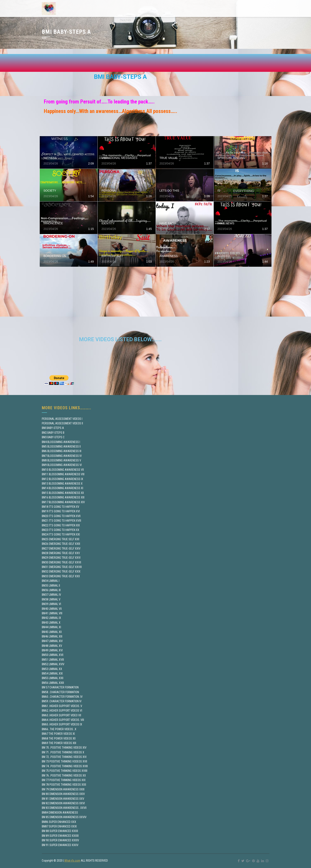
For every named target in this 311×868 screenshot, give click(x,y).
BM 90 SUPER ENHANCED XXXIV (60, 840)
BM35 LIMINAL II (51, 586)
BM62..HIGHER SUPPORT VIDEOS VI (62, 711)
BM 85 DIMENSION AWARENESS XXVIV (64, 817)
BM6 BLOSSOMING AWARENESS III (62, 451)
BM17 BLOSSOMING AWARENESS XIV (63, 502)
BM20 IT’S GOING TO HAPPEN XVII (61, 516)
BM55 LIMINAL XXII (53, 678)
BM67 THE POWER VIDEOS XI (58, 734)
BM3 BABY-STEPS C (53, 437)
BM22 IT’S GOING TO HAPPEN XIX (61, 525)
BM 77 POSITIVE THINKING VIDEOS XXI (64, 780)
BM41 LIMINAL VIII (52, 613)
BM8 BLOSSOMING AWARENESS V (61, 460)
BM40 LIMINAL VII (52, 609)
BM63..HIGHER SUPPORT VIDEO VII (61, 715)
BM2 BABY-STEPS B (53, 433)
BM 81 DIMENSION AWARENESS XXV (63, 799)
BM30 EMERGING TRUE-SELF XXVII (61, 562)
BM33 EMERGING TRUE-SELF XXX (61, 576)
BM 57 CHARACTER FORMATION (60, 687)
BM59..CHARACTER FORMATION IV (62, 701)
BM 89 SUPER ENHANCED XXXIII (60, 836)
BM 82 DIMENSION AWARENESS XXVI (63, 803)
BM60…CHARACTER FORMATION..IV (62, 697)
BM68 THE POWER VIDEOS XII (59, 738)
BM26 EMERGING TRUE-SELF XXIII (61, 544)
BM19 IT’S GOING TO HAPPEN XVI (61, 511)
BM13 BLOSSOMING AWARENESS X (62, 484)
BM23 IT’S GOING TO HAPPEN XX (61, 530)
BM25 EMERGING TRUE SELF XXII (61, 539)
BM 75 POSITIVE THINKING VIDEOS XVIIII (65, 771)
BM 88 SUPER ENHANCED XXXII (60, 831)
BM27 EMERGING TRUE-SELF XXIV (61, 549)
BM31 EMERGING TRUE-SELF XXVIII (62, 567)
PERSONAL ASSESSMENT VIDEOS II (62, 423)
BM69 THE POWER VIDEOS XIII (59, 743)
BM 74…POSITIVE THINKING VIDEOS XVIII (65, 766)
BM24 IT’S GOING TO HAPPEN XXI (61, 534)
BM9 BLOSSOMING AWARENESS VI (62, 465)
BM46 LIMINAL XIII (52, 636)
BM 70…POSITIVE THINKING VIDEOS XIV (64, 748)
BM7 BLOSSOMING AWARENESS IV (62, 456)
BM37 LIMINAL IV (51, 595)
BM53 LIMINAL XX (52, 669)
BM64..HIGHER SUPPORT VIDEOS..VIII (63, 720)
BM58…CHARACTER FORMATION (60, 692)
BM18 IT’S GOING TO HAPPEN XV (61, 507)
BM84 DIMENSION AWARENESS (60, 813)
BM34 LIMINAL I (51, 581)
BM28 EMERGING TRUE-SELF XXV (61, 553)
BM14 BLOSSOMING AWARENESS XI (62, 488)
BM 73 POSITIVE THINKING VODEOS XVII (64, 761)
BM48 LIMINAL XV (52, 646)
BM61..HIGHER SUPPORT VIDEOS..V (62, 706)
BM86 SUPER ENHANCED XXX (59, 822)
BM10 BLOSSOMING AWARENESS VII (63, 470)
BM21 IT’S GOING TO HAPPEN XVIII (61, 521)
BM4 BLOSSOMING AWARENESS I (61, 442)
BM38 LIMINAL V (51, 599)
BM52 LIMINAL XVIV (53, 664)
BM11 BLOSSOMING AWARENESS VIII (63, 474)
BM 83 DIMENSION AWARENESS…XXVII (64, 808)
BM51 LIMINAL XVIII (53, 660)
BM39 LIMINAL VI (51, 604)
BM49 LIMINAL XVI (52, 650)
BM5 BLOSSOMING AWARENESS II (61, 447)
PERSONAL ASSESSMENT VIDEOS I (62, 419)
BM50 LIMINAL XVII (53, 655)
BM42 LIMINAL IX (51, 618)
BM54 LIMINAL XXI (52, 674)
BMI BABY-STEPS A (53, 428)
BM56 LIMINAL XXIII (53, 683)
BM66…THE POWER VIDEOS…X (59, 729)
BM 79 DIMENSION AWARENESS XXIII (63, 789)
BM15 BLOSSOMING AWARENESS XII (63, 493)
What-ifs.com (72, 861)
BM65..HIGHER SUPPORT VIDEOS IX (62, 724)
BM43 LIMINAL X (51, 623)
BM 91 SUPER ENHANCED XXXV (60, 845)
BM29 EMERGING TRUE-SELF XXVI (61, 558)
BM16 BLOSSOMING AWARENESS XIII (63, 497)
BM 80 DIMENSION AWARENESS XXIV (63, 794)
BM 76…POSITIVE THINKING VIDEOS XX (64, 776)
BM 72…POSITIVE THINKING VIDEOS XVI (64, 757)
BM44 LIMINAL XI (51, 627)
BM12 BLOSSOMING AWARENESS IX (62, 479)
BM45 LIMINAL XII (52, 632)
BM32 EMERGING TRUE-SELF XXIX (61, 571)
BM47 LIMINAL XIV (52, 641)
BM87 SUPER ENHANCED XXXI (59, 826)
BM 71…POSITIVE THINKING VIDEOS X (63, 752)
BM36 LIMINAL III (51, 590)
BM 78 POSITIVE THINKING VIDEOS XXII (64, 785)
